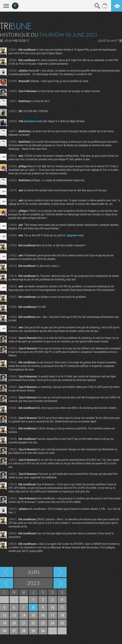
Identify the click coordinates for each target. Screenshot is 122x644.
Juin (33, 572)
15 (33, 615)
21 (24, 623)
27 (14, 631)
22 (33, 623)
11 (62, 607)
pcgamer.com (75, 235)
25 (62, 623)
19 (4, 623)
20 (14, 623)
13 (14, 615)
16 (43, 615)
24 (53, 623)
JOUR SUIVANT (108, 41)
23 (43, 623)
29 (33, 631)
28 (24, 631)
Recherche (97, 6)
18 (62, 615)
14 (24, 615)
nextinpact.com (33, 121)
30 (43, 631)
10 (53, 607)
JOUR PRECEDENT (17, 41)
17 (53, 615)
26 (4, 631)
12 (4, 615)
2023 (33, 583)
